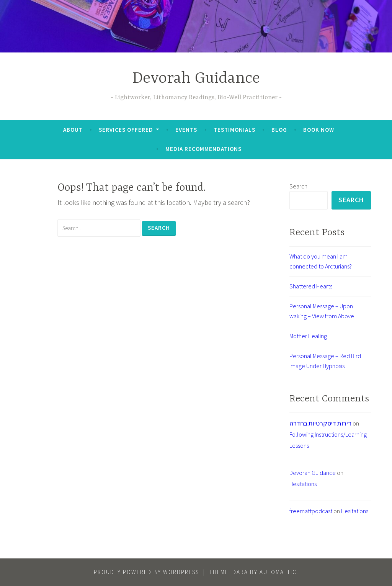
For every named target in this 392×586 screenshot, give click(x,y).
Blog (279, 130)
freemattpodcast (311, 511)
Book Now (319, 130)
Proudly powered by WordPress (146, 572)
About (73, 130)
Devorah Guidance (196, 79)
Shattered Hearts (311, 286)
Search (298, 186)
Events (186, 130)
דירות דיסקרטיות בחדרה (320, 423)
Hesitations (303, 484)
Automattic (278, 572)
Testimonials (234, 130)
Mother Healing (308, 336)
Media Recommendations (203, 149)
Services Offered (126, 130)
